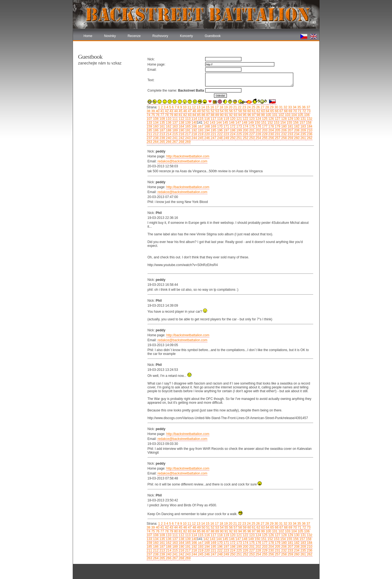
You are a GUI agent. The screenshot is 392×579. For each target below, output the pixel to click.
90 (221, 115)
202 (258, 130)
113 (187, 119)
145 (225, 123)
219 (200, 134)
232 (284, 134)
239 (162, 138)
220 (206, 134)
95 (244, 115)
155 (289, 123)
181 (290, 126)
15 (207, 107)
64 (267, 111)
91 (226, 115)
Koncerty (186, 36)
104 (293, 115)
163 (175, 126)
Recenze (134, 36)
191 (187, 130)
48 (194, 111)
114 (194, 119)
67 (281, 111)
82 (185, 115)
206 (284, 130)
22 (239, 107)
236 (309, 134)
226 (245, 134)
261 (303, 138)
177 (264, 126)
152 (270, 123)
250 (232, 138)
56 (231, 111)
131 (303, 119)
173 (239, 126)
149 (251, 123)
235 (303, 134)
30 (276, 107)
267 (175, 142)
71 (299, 111)
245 (200, 138)
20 (230, 107)
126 (271, 119)
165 (187, 126)
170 (219, 126)
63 (262, 111)
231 (277, 134)
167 (200, 126)
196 (219, 130)
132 (309, 119)
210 (309, 130)
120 (232, 119)
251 (239, 138)
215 (175, 134)
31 (280, 107)
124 (258, 119)
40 (157, 111)
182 (296, 126)
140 (194, 123)
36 (303, 107)
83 (189, 115)
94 (240, 115)
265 (162, 142)
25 (253, 107)
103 (287, 115)
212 (155, 134)
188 (168, 130)
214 (168, 134)
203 (264, 130)
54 (221, 111)
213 (162, 134)
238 (155, 138)
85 (198, 115)
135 (162, 123)
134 (155, 123)
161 (162, 126)
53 (217, 111)
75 (153, 115)
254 (258, 138)
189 (175, 130)
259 (290, 138)
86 (203, 115)
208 (296, 130)
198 (232, 130)
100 (268, 115)
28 (267, 107)
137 (175, 123)
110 (168, 119)
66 (276, 111)
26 (257, 107)
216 (181, 134)
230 (271, 134)
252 (245, 138)
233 (290, 134)
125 (264, 119)
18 (221, 107)
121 (239, 119)
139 (187, 123)
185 (150, 130)
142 (206, 123)
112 (181, 119)
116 (206, 119)
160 (155, 126)
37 (308, 107)
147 (238, 123)
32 (285, 107)
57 (235, 111)
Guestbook (213, 36)
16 (212, 107)
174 (245, 126)
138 (181, 123)
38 (149, 111)
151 (263, 123)
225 (239, 134)
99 (262, 115)
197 (226, 130)
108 (155, 119)
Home (88, 36)
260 (296, 138)
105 (300, 115)
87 (208, 115)
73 (308, 111)
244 (194, 138)
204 (271, 130)
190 (181, 130)
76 (157, 115)
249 (226, 138)
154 (282, 123)
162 (168, 126)
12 (194, 107)
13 (198, 107)
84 (194, 115)
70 (294, 111)
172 (232, 126)
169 (213, 126)
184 (309, 126)
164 (181, 126)
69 (290, 111)
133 (150, 123)
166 (194, 126)
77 (162, 115)
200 (245, 130)
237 (150, 138)
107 (150, 119)
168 (206, 126)
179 (277, 126)
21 (235, 107)
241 (175, 138)
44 (175, 111)
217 (187, 134)
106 (306, 115)
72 (304, 111)
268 (181, 142)
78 (166, 115)
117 (213, 119)
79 (171, 115)
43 (171, 111)
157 (302, 123)
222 (219, 134)
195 (213, 130)
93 (235, 115)
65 (272, 111)
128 (284, 119)
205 (277, 130)
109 (162, 119)
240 (168, 138)
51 (208, 111)
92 (231, 115)
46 (185, 111)
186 (155, 130)
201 (251, 130)
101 (274, 115)
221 (213, 134)
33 (290, 107)
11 (189, 107)
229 (264, 134)
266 (168, 142)
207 (290, 130)
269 (187, 142)
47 (189, 111)
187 (162, 130)
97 (253, 115)
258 (284, 138)
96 (249, 115)
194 (206, 130)
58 (240, 111)
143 (212, 123)
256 (271, 138)
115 (200, 119)
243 (187, 138)
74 (149, 115)
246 (206, 138)
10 (184, 107)
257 (277, 138)
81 (180, 115)
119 (226, 119)
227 (251, 134)
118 (219, 119)
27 (262, 107)
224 (232, 134)
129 (290, 119)
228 (258, 134)
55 (226, 111)
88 (212, 115)
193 (200, 130)
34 (294, 107)
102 (281, 115)
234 (296, 134)
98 (258, 115)
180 (284, 126)
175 (251, 126)
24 (248, 107)
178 (271, 126)
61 (253, 111)
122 (245, 119)
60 (249, 111)
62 (258, 111)
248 (219, 138)
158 (308, 123)
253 (251, 138)
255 (264, 138)
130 (296, 119)
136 (168, 123)
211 (150, 134)
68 (285, 111)
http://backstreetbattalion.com (188, 156)
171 (226, 126)
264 (155, 142)
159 (150, 126)
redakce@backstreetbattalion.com (182, 161)
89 (217, 115)
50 (203, 111)
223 (226, 134)
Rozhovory (160, 36)
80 (175, 115)
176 (258, 126)
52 (212, 111)
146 (231, 123)
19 (226, 107)
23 (244, 107)
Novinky (110, 36)
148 (244, 123)
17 (216, 107)
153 (276, 123)
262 (309, 138)
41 (162, 111)
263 (150, 142)
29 (271, 107)
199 (239, 130)
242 (181, 138)
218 (194, 134)
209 (303, 130)
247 (213, 138)
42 (166, 111)
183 (303, 126)
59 (244, 111)
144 (218, 123)
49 (198, 111)
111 (175, 119)
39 (153, 111)
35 (299, 107)
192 (194, 130)
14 (203, 107)
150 (257, 123)
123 (251, 119)
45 (180, 111)
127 (277, 119)
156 (295, 123)
